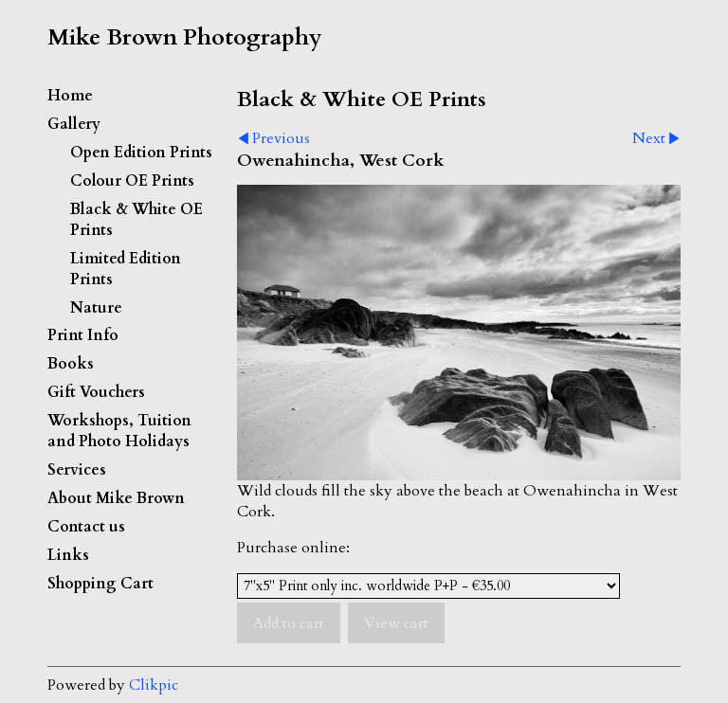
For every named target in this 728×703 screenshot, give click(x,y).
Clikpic (154, 685)
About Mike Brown (116, 498)
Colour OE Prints (132, 181)
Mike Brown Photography (185, 37)
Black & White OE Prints (136, 220)
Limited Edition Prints (126, 269)
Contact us (86, 527)
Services (77, 470)
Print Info (83, 335)
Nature (96, 308)
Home (70, 96)
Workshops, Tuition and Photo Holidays (119, 431)
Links (68, 555)
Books (71, 364)
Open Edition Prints (141, 153)
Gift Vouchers (96, 392)
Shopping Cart (100, 584)
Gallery (74, 124)
